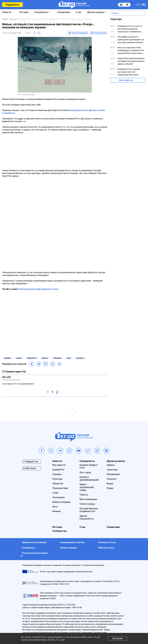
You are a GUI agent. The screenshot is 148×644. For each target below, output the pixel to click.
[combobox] (126, 13)
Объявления (113, 474)
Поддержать (12, 5)
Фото (55, 507)
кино (69, 358)
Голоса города (87, 504)
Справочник (64, 12)
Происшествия (60, 488)
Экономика (59, 497)
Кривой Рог (32, 358)
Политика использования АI (34, 554)
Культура (57, 479)
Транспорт (112, 470)
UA (138, 5)
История (24, 12)
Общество (58, 483)
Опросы (84, 495)
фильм (45, 358)
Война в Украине (61, 502)
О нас (79, 12)
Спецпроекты (41, 12)
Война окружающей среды (87, 487)
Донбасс (80, 358)
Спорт (56, 493)
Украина (7, 358)
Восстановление (88, 499)
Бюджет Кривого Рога (89, 466)
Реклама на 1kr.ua (107, 542)
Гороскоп (112, 479)
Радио (110, 488)
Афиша (111, 465)
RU (144, 5)
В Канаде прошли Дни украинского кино (39, 289)
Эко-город (85, 472)
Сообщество (60, 531)
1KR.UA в (79, 33)
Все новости (126, 80)
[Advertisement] (55, 153)
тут (25, 121)
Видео (110, 483)
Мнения (56, 511)
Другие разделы (96, 12)
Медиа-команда (68, 548)
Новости (7, 12)
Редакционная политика (72, 542)
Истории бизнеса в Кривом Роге (89, 510)
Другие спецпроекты (87, 517)
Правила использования (34, 542)
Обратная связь (106, 548)
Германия (57, 358)
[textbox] (126, 13)
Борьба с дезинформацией (89, 478)
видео (19, 358)
